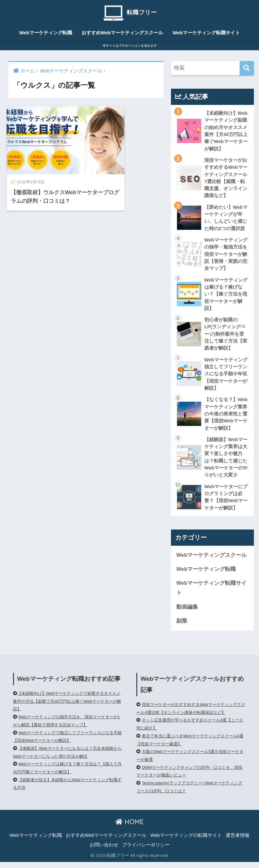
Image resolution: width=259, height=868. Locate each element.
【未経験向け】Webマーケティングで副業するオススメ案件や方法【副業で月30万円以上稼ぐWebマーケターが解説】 (67, 707)
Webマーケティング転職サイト (206, 33)
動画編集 (187, 613)
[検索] (247, 68)
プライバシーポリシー (146, 851)
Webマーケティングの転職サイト (186, 842)
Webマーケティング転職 (45, 33)
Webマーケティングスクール (212, 560)
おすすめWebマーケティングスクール (122, 33)
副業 (182, 627)
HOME (129, 828)
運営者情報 (238, 842)
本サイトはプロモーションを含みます (130, 46)
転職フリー (129, 12)
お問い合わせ (104, 851)
